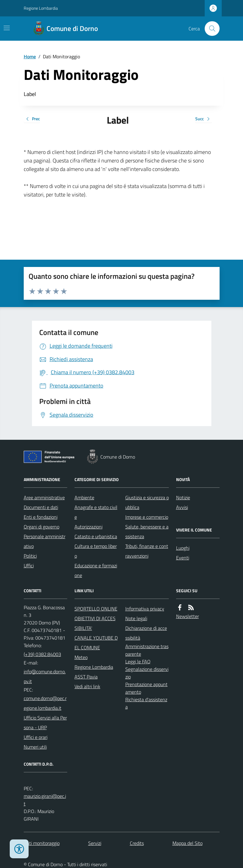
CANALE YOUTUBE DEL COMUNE (96, 643)
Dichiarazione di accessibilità (146, 633)
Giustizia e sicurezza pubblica (147, 502)
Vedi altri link (87, 686)
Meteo (81, 657)
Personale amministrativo (45, 541)
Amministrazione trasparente (147, 650)
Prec (32, 119)
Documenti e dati (41, 507)
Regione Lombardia (41, 8)
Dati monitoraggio (42, 843)
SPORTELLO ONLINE (96, 609)
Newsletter (187, 616)
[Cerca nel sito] (210, 29)
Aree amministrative (44, 497)
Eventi (183, 558)
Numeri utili (35, 747)
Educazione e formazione (96, 570)
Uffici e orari (36, 737)
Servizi (95, 843)
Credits (137, 843)
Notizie (183, 497)
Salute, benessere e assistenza (147, 531)
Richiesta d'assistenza (146, 703)
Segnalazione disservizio (147, 673)
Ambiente (84, 497)
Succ (204, 119)
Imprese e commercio (147, 517)
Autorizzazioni (89, 527)
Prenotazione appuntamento (146, 688)
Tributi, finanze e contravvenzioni (147, 551)
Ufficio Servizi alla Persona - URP (45, 723)
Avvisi (182, 507)
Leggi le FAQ (138, 661)
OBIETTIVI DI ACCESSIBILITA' (95, 623)
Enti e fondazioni (41, 517)
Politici (30, 556)
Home (30, 56)
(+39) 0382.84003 (42, 654)
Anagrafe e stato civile (96, 512)
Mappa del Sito (187, 843)
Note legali (136, 618)
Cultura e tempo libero (96, 551)
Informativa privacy (145, 609)
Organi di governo (42, 527)
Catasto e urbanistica (96, 536)
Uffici (29, 566)
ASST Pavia (86, 677)
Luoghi (183, 548)
